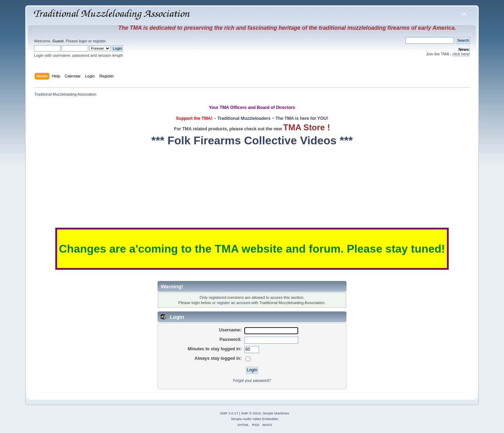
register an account (233, 303)
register (99, 41)
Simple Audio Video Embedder (255, 419)
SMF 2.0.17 (229, 413)
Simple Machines (276, 413)
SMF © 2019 (251, 413)
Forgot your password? (252, 380)
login (83, 41)
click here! (461, 54)
